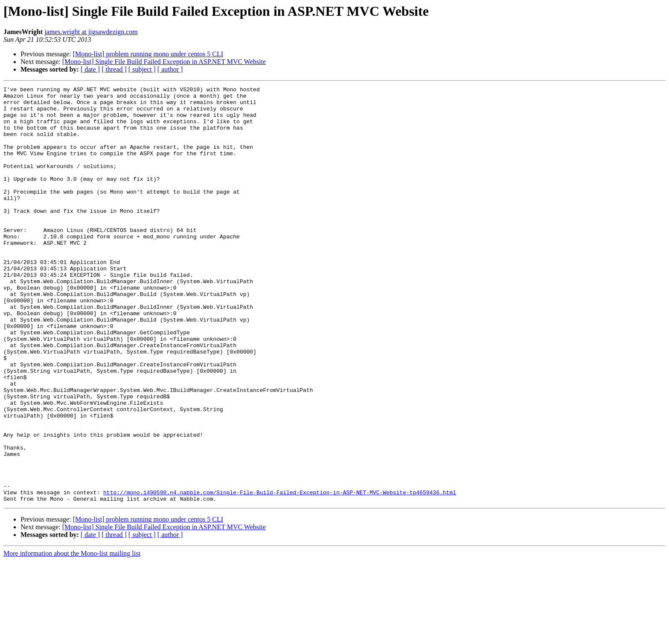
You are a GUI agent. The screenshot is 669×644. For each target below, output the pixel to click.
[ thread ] (114, 69)
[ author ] (170, 69)
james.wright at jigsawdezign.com (91, 32)
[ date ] (90, 69)
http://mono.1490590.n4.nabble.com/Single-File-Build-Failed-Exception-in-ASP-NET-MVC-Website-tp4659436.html (280, 574)
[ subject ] (142, 69)
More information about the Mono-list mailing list (72, 637)
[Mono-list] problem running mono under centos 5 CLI (148, 54)
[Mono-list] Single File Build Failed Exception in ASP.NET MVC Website (164, 62)
